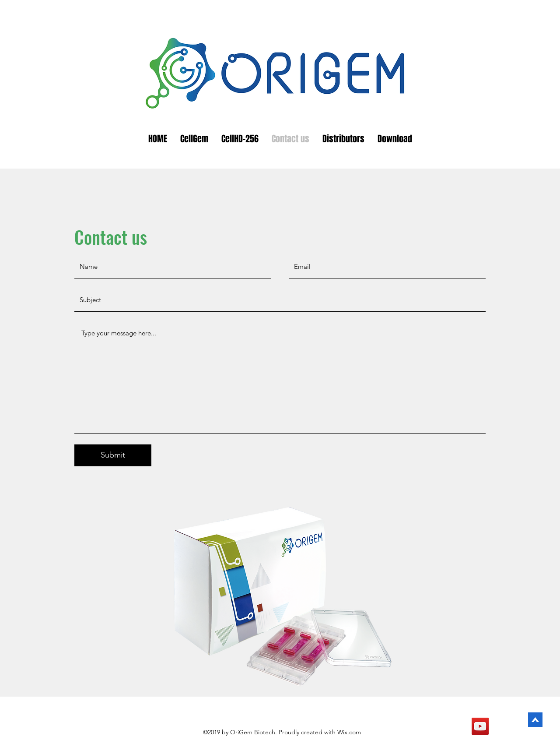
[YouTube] (480, 726)
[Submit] (113, 455)
